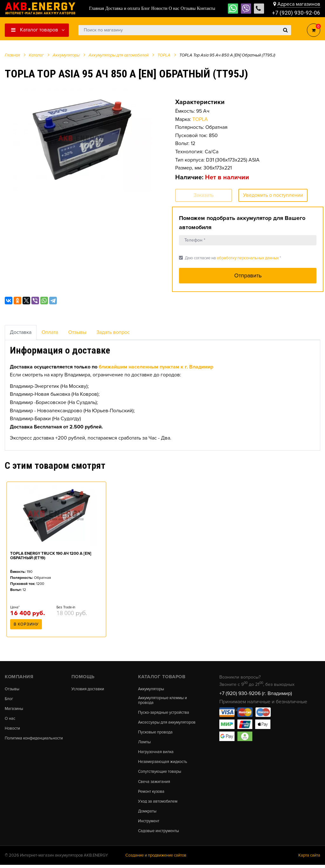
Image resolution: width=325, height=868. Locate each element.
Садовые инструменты (159, 834)
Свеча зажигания (155, 783)
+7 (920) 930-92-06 (296, 13)
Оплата (50, 332)
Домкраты (147, 814)
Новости (12, 729)
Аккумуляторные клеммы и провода (163, 701)
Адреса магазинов (299, 4)
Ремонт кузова (152, 794)
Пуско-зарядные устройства (164, 713)
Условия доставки (88, 689)
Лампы (144, 743)
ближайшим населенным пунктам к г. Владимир (156, 367)
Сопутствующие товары (160, 774)
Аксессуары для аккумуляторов (167, 723)
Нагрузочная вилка (156, 754)
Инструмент (149, 824)
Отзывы (77, 332)
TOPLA (200, 119)
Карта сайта (309, 858)
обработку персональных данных (248, 258)
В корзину (26, 626)
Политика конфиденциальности (34, 739)
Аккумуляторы (152, 689)
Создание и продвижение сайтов (156, 858)
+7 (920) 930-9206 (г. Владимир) (256, 693)
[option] (82, 140)
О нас (10, 719)
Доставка (21, 332)
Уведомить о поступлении (273, 195)
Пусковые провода (156, 733)
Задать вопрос (113, 332)
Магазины (14, 709)
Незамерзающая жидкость (163, 763)
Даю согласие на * (230, 258)
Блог (9, 699)
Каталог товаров (35, 30)
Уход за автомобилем (158, 803)
